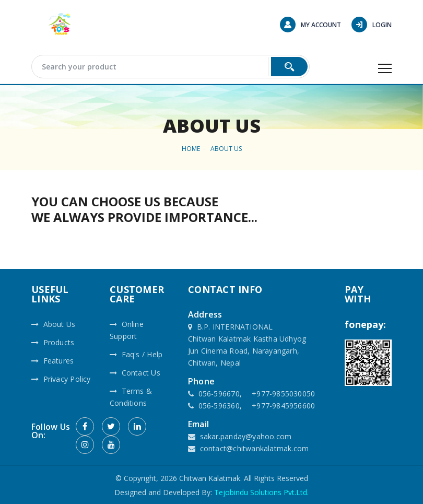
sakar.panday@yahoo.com (246, 436)
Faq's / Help (136, 354)
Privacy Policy (61, 379)
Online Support (127, 330)
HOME (191, 149)
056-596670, (220, 394)
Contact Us (135, 373)
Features (52, 361)
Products (53, 342)
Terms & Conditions (131, 397)
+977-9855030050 (283, 394)
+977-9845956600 (283, 406)
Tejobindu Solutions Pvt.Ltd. (261, 492)
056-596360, (220, 406)
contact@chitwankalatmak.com (255, 448)
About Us (226, 149)
